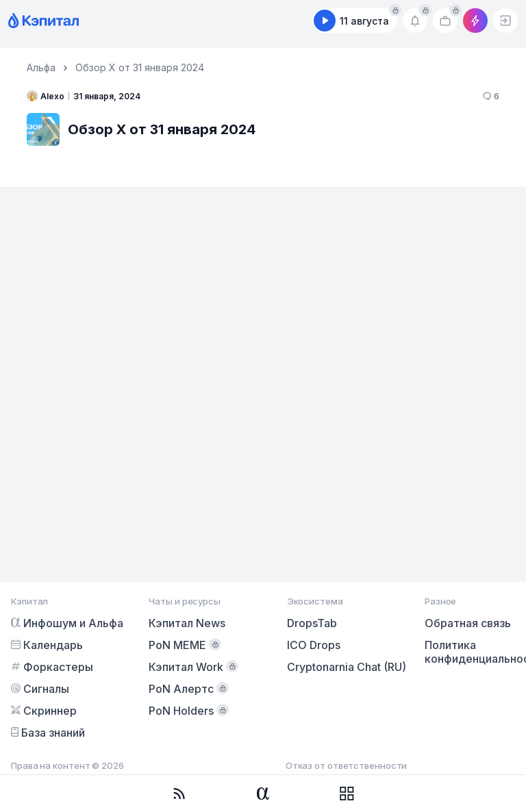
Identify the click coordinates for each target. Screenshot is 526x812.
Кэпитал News (187, 623)
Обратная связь (468, 623)
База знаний (48, 733)
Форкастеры (52, 667)
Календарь (47, 645)
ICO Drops (314, 645)
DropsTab (312, 623)
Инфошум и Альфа (67, 623)
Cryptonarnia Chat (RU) (347, 667)
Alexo (46, 96)
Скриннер (44, 711)
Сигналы (40, 689)
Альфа (41, 67)
